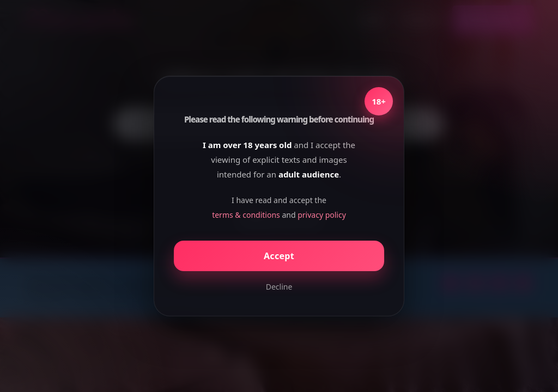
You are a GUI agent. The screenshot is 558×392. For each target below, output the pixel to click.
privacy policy (322, 215)
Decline (279, 287)
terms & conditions (246, 215)
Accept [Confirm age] (279, 256)
